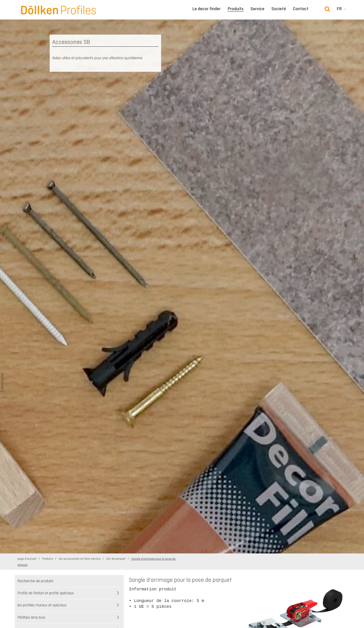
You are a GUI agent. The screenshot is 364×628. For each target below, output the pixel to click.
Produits (236, 9)
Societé (279, 9)
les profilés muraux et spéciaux (42, 605)
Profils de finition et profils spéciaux (46, 593)
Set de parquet (116, 559)
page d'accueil (27, 559)
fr (339, 9)
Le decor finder (206, 9)
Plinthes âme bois (31, 617)
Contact (301, 9)
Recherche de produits (35, 581)
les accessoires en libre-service (80, 559)
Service (257, 9)
